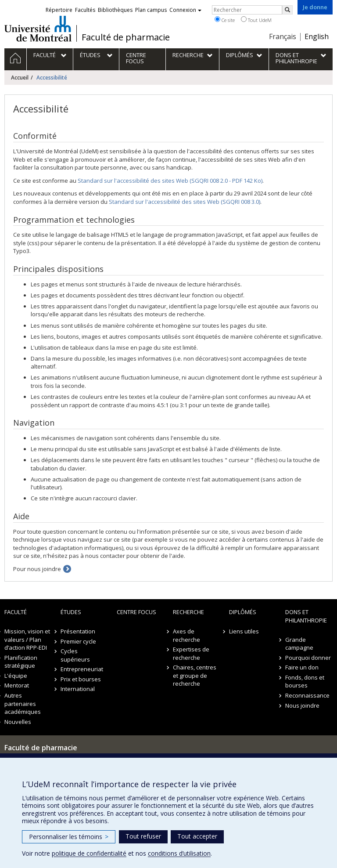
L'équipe (16, 676)
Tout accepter (197, 836)
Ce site (225, 20)
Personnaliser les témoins (69, 837)
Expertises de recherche (191, 653)
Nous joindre (302, 705)
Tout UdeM (256, 20)
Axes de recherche (186, 635)
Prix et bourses (81, 679)
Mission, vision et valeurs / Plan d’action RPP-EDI (27, 639)
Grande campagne (299, 644)
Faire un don (302, 667)
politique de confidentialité (89, 853)
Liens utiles (244, 631)
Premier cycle (78, 641)
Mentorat (17, 685)
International (78, 689)
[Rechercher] (287, 10)
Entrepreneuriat (82, 669)
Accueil (20, 78)
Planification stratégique (21, 662)
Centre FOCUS (136, 612)
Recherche (188, 612)
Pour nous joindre (37, 569)
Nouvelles (18, 722)
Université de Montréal (38, 29)
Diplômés (243, 612)
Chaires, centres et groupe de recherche (195, 675)
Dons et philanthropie (306, 616)
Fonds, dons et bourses (305, 682)
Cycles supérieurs (75, 655)
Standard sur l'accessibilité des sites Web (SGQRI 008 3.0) (185, 202)
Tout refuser (143, 836)
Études (71, 612)
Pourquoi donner (308, 658)
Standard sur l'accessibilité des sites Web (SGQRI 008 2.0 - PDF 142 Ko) (170, 181)
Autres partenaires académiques (23, 703)
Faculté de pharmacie (126, 37)
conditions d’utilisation (179, 853)
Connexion (185, 10)
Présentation (78, 631)
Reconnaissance (307, 695)
